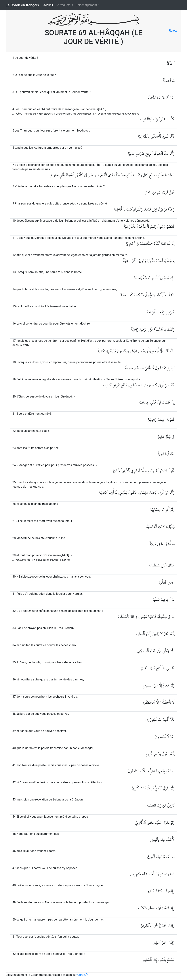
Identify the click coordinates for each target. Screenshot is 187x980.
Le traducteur (64, 5)
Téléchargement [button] (86, 5)
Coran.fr (82, 975)
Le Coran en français (22, 5)
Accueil (48, 5)
